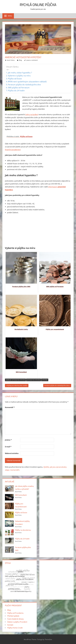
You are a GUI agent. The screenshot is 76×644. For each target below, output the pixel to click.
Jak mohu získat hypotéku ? (20, 73)
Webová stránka (12, 453)
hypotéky (45, 380)
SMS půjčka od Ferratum (19, 88)
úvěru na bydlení (32, 114)
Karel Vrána (11, 60)
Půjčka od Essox (15, 79)
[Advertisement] (38, 231)
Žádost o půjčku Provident (17, 622)
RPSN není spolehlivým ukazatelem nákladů (27, 82)
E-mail (8, 447)
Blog (20, 60)
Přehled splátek (13, 616)
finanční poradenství (13, 150)
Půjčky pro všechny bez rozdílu (17, 386)
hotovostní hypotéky (34, 380)
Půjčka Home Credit (15, 628)
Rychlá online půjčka (38, 5)
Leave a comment (32, 60)
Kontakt (10, 625)
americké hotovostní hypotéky (15, 380)
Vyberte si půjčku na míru (19, 76)
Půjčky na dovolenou (23, 530)
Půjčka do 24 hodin (16, 91)
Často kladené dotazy (15, 619)
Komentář (10, 407)
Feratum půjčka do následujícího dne (24, 85)
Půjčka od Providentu (15, 613)
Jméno (8, 440)
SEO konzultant (21, 495)
